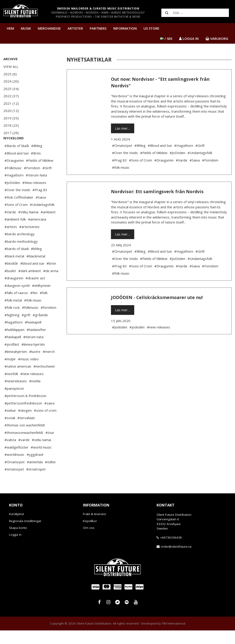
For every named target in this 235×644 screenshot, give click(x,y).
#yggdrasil (35, 468)
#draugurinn (14, 292)
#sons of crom (45, 424)
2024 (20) (11, 81)
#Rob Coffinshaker (19, 211)
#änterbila (35, 475)
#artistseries (29, 240)
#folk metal (13, 314)
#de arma (51, 284)
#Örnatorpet (15, 475)
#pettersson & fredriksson (25, 409)
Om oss (89, 541)
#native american (18, 380)
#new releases (32, 387)
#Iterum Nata (36, 189)
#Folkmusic (13, 181)
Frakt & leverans (95, 528)
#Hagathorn (14, 189)
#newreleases (16, 394)
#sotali (10, 431)
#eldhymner (41, 299)
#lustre (35, 365)
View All (11, 67)
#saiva (49, 417)
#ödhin (50, 475)
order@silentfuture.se (176, 560)
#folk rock (12, 321)
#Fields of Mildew (40, 174)
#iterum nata (33, 350)
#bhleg (36, 262)
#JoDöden (12, 196)
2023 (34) (11, 89)
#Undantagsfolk (42, 218)
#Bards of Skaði (17, 159)
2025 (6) (10, 74)
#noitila (35, 394)
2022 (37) (11, 96)
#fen (34, 306)
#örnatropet (36, 483)
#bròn (51, 277)
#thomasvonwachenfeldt (24, 446)
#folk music (33, 314)
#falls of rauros (16, 306)
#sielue (10, 424)
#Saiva (41, 211)
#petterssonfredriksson (23, 417)
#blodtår (11, 277)
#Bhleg (37, 159)
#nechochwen (44, 380)
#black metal (14, 270)
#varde (24, 453)
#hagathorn (14, 336)
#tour (50, 446)
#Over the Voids (17, 203)
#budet (10, 284)
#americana (37, 233)
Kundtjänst (16, 528)
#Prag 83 (40, 203)
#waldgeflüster (16, 461)
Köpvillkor (90, 535)
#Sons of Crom (16, 218)
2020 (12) (11, 111)
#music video (28, 373)
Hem (10, 28)
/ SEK (166, 38)
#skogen (25, 424)
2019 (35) (11, 118)
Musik (26, 28)
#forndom (48, 321)
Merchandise (49, 28)
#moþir (10, 373)
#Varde (10, 226)
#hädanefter (36, 343)
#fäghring (12, 328)
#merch (49, 365)
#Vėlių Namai (28, 226)
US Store (151, 28)
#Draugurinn (14, 174)
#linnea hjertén (33, 358)
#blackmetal (36, 270)
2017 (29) (11, 133)
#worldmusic (14, 468)
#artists (11, 240)
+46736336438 (171, 551)
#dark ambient (30, 284)
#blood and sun (32, 277)
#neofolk (11, 387)
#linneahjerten (16, 365)
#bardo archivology (20, 247)
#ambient (48, 226)
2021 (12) (11, 103)
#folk (44, 306)
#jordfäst (12, 358)
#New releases (34, 196)
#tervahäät (26, 431)
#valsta (10, 453)
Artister (75, 28)
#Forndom (32, 181)
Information (125, 28)
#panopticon (14, 402)
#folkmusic (30, 321)
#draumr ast (35, 292)
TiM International (174, 637)
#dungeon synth (17, 299)
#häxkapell (13, 350)
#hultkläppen (14, 343)
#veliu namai (41, 453)
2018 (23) (11, 125)
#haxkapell (33, 336)
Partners (98, 28)
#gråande (40, 328)
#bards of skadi (17, 262)
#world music (41, 461)
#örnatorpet (14, 483)
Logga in (15, 548)
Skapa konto (18, 541)
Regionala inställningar (25, 535)
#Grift (47, 181)
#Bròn (36, 167)
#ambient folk (15, 233)
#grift (26, 328)
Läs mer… (123, 128)
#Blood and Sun (17, 167)
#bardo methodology (21, 255)
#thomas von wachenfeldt (25, 439)
